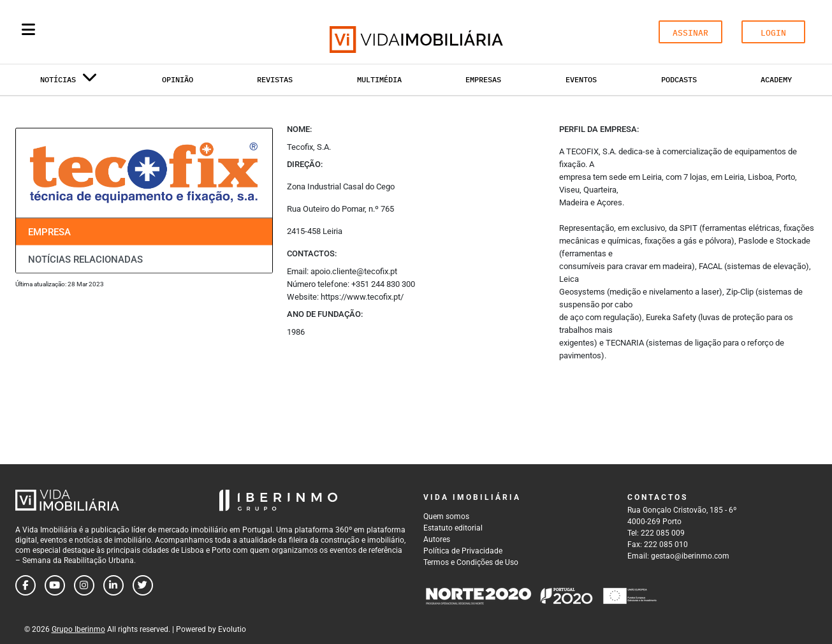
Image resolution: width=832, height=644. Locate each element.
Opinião (178, 79)
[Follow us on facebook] (26, 585)
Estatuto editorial (453, 528)
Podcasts (679, 79)
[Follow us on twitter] (143, 585)
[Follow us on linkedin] (113, 585)
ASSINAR (690, 33)
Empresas (483, 79)
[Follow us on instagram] (84, 585)
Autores (437, 539)
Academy (776, 79)
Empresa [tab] (49, 232)
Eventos (581, 79)
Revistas (275, 79)
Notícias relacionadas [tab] (85, 259)
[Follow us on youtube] (55, 585)
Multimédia (379, 79)
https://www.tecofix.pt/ (362, 297)
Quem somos (446, 516)
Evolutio (232, 629)
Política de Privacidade (463, 551)
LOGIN (773, 33)
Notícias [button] (69, 82)
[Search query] (103, 32)
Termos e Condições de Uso (471, 562)
